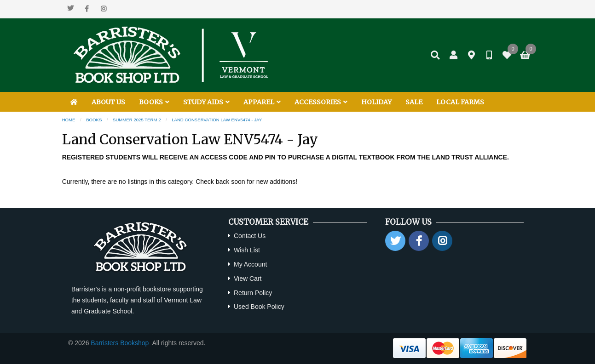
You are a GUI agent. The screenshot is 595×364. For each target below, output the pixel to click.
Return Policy (253, 293)
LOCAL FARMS (460, 102)
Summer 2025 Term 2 (137, 120)
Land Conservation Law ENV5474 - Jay (217, 120)
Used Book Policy (259, 307)
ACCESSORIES (321, 102)
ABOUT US (108, 102)
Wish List (247, 250)
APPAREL (262, 102)
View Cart (248, 279)
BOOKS (154, 102)
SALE (414, 102)
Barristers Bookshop (120, 343)
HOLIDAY (376, 102)
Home (69, 120)
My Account (250, 264)
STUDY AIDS (206, 102)
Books (94, 120)
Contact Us (250, 236)
